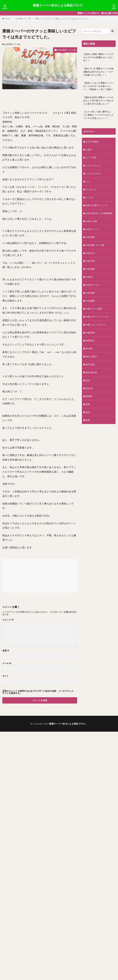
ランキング (91, 189)
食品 (88, 412)
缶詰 (88, 380)
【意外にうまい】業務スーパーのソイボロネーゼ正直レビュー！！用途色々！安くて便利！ (98, 86)
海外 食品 (90, 364)
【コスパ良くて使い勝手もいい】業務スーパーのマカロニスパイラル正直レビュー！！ (98, 115)
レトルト (90, 197)
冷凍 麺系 (90, 301)
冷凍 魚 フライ (93, 285)
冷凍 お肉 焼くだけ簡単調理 (99, 213)
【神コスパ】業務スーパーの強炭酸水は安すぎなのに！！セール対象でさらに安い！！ (98, 72)
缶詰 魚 (89, 388)
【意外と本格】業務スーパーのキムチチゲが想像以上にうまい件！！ (98, 57)
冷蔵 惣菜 (91, 333)
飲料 (88, 420)
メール (7, 663)
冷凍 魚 (89, 277)
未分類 (89, 348)
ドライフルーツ (93, 165)
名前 (6, 651)
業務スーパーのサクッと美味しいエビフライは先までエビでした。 (63, 19)
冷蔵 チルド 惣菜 (94, 309)
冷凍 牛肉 (90, 261)
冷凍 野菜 (90, 269)
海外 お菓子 (91, 356)
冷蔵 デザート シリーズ (97, 317)
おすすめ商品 (92, 142)
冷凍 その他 (91, 221)
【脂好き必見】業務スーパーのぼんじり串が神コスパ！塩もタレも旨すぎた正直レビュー (98, 100)
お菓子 (89, 150)
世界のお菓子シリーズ (96, 205)
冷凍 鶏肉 (90, 293)
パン (88, 181)
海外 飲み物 (91, 372)
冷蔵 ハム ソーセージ (96, 325)
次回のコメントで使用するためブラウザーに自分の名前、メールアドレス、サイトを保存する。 (39, 692)
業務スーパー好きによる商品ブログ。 (59, 5)
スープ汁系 (91, 158)
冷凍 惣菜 (90, 237)
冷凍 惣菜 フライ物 (23, 19)
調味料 (89, 396)
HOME (8, 19)
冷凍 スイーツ (92, 229)
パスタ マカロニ (93, 173)
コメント (8, 620)
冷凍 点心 (90, 253)
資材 (88, 404)
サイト (6, 676)
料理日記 (90, 341)
